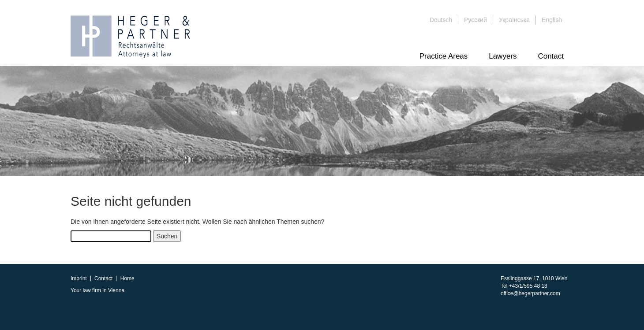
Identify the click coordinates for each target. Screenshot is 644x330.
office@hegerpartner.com (530, 293)
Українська (514, 20)
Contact (551, 56)
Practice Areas (444, 56)
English (552, 20)
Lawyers (503, 56)
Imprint (79, 278)
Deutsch (441, 20)
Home (127, 278)
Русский (476, 20)
